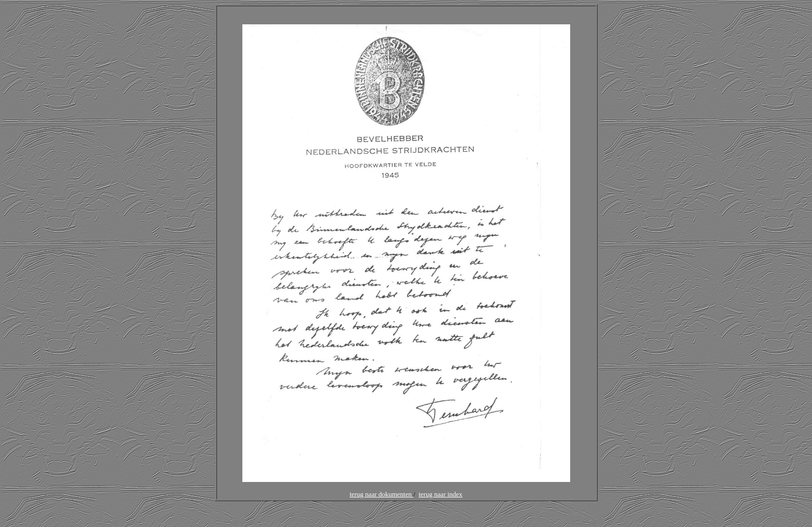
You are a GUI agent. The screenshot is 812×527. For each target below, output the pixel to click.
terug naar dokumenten (381, 494)
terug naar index (440, 494)
